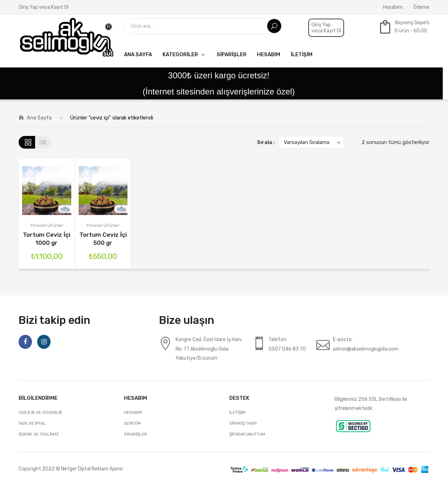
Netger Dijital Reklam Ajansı (92, 469)
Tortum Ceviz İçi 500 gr (103, 239)
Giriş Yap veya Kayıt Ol (44, 7)
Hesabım (393, 7)
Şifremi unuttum (247, 434)
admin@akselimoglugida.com (366, 349)
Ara (274, 26)
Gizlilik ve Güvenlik (40, 412)
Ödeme (421, 7)
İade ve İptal (32, 423)
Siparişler (136, 434)
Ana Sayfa (39, 118)
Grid (27, 142)
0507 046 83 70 (287, 349)
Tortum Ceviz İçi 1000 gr (47, 239)
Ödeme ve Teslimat (39, 434)
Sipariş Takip (243, 423)
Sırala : (266, 142)
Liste (44, 142)
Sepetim (132, 423)
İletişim (237, 412)
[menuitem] (138, 54)
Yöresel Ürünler (47, 225)
